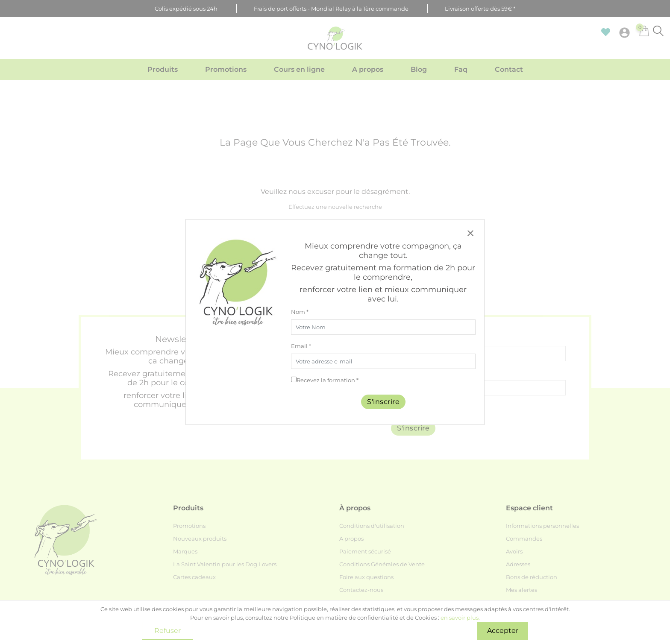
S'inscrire (383, 402)
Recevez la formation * (328, 380)
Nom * (300, 312)
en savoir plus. (460, 618)
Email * (301, 346)
